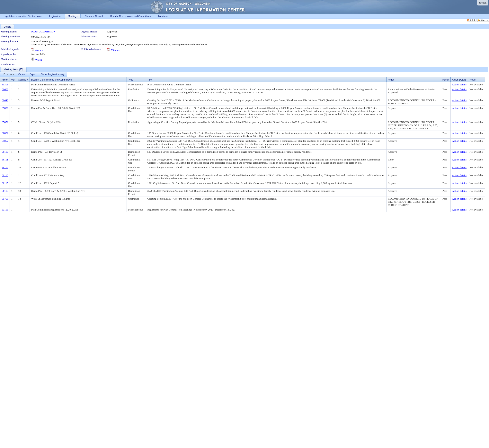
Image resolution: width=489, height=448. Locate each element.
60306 (5, 85)
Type (131, 80)
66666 (5, 89)
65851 (5, 122)
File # (5, 80)
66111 (5, 160)
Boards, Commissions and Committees (51, 80)
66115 (5, 183)
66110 (5, 152)
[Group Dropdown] (22, 74)
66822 (5, 133)
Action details (459, 85)
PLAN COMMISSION (43, 32)
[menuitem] (8, 74)
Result (446, 80)
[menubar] (33, 74)
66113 (5, 175)
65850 (5, 108)
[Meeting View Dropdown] (53, 74)
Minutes (115, 50)
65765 (5, 199)
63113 (5, 210)
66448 (5, 100)
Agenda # (23, 80)
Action (391, 80)
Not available (38, 54)
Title (149, 80)
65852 (5, 141)
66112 (5, 167)
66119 (5, 191)
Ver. (13, 80)
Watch (39, 60)
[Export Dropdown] (33, 74)
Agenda (39, 50)
